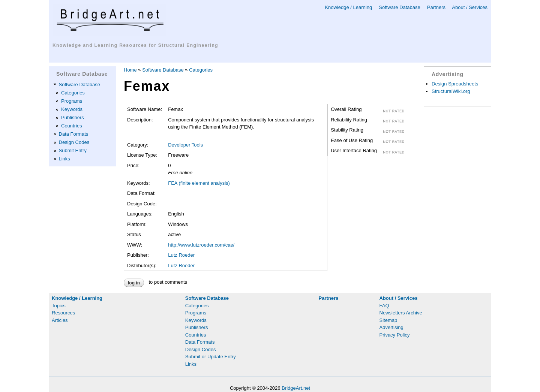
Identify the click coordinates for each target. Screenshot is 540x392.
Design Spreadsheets (455, 84)
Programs (72, 101)
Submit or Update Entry (211, 357)
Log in (134, 283)
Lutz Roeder (181, 255)
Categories (73, 93)
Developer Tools (185, 145)
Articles (60, 320)
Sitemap (388, 320)
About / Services (470, 7)
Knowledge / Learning (348, 7)
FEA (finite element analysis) (199, 183)
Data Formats (74, 134)
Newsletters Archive (401, 313)
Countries (72, 126)
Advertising (391, 327)
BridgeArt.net (296, 388)
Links (64, 159)
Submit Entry (73, 150)
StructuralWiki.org (451, 91)
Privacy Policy (395, 335)
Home (130, 70)
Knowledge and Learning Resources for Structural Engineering (135, 45)
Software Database (400, 7)
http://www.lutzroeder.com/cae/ (201, 245)
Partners (436, 7)
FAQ (384, 306)
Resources (63, 313)
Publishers (73, 117)
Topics (59, 306)
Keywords (72, 109)
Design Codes (74, 142)
